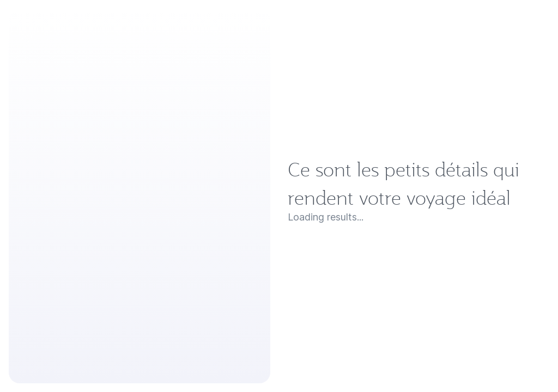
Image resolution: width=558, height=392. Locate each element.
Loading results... (47, 347)
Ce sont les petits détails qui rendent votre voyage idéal (239, 327)
